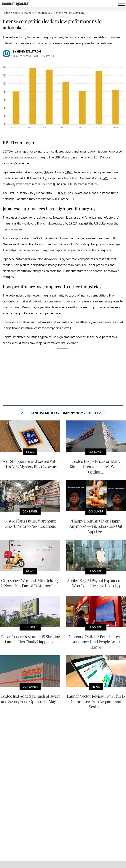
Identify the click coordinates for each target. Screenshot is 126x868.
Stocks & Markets (23, 13)
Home (6, 13)
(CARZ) (63, 193)
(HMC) (69, 172)
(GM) (105, 178)
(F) (55, 184)
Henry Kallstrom (29, 51)
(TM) (46, 172)
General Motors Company (69, 13)
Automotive (44, 13)
